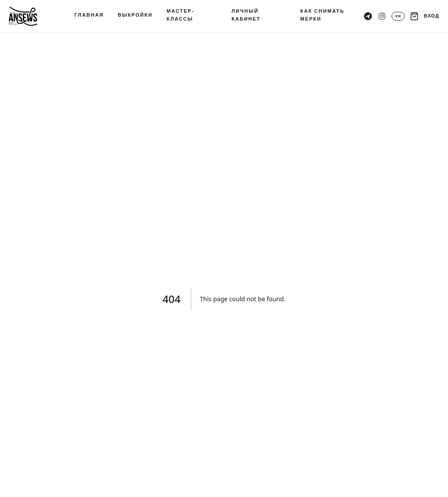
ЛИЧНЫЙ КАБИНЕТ (246, 15)
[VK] (398, 16)
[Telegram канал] (368, 16)
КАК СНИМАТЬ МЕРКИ (322, 15)
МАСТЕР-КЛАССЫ (180, 15)
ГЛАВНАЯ (89, 15)
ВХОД (432, 16)
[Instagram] (382, 16)
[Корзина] (414, 16)
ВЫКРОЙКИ (135, 15)
